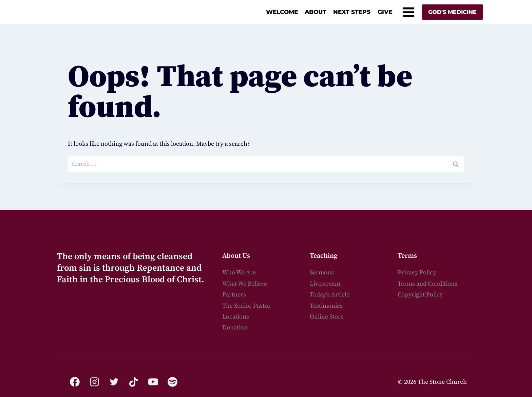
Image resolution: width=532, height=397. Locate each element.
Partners (234, 295)
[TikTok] (134, 382)
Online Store (327, 317)
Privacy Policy (417, 273)
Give (385, 12)
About (316, 12)
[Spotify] (173, 382)
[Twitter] (114, 382)
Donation (235, 328)
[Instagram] (95, 382)
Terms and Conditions (427, 284)
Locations (236, 317)
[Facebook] (75, 382)
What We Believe (245, 284)
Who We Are (239, 273)
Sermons (322, 273)
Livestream (325, 284)
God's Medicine (452, 12)
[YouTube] (153, 382)
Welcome (282, 12)
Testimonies (326, 306)
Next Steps (352, 12)
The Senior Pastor (246, 306)
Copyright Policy (420, 295)
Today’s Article (330, 295)
